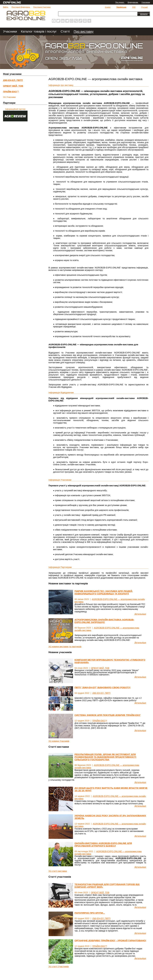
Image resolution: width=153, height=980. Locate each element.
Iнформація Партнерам (60, 567)
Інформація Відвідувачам (61, 393)
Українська (121, 7)
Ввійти (6, 7)
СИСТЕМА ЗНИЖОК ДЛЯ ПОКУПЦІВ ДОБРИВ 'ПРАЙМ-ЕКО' (108, 715)
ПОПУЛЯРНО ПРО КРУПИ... (90, 913)
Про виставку (84, 31)
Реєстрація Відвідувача (21, 7)
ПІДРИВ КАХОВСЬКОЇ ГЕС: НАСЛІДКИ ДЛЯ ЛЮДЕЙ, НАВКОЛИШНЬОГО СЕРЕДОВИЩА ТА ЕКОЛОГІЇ (104, 592)
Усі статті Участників (59, 966)
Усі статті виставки (58, 871)
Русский (145, 7)
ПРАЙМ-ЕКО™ (100, 721)
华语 (134, 7)
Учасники (10, 31)
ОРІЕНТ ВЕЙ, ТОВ (100, 668)
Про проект (120, 2)
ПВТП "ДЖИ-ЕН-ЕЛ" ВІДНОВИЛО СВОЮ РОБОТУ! (103, 687)
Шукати (144, 14)
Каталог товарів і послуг (39, 31)
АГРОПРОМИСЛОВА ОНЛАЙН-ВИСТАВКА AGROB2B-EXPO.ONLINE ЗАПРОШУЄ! (104, 621)
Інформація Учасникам (60, 480)
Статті (66, 31)
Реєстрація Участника (42, 7)
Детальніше (140, 614)
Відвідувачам (133, 2)
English (108, 7)
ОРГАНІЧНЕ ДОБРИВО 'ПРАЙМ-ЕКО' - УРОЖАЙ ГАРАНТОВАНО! (110, 940)
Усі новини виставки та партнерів (65, 647)
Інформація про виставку (61, 85)
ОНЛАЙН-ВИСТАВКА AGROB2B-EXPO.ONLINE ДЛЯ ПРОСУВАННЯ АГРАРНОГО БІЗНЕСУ (103, 844)
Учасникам (146, 2)
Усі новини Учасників (59, 741)
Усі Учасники (9, 97)
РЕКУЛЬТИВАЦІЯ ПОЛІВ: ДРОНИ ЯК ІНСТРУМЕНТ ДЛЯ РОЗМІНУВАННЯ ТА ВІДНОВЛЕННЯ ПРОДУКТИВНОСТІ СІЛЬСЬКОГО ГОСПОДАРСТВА (105, 757)
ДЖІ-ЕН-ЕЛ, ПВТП (101, 693)
